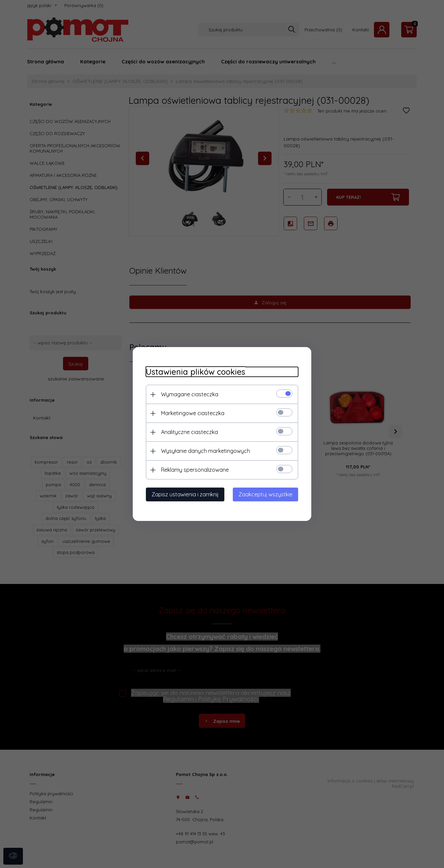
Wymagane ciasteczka (188, 394)
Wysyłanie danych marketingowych (204, 451)
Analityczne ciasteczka (188, 432)
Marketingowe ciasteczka (191, 413)
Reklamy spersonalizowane (194, 470)
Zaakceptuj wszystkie (267, 494)
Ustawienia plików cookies (194, 372)
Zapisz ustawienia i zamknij (184, 494)
